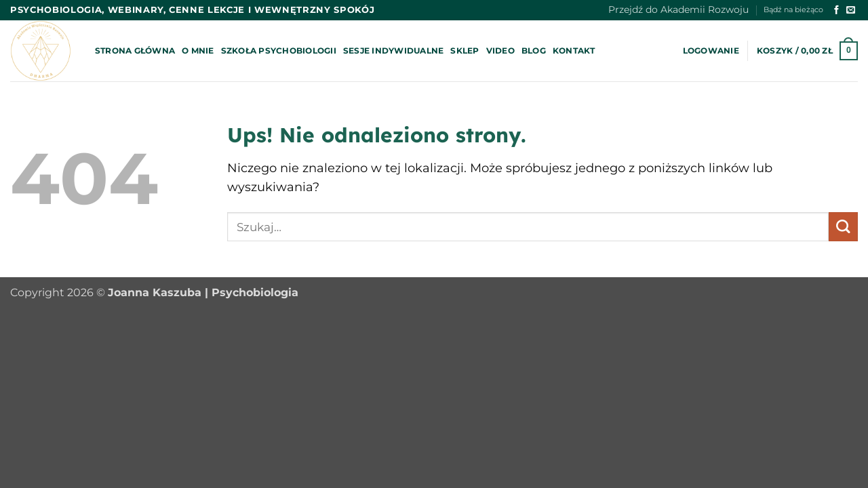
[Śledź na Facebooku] (836, 11)
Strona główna (135, 50)
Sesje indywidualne (393, 50)
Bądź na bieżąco (793, 10)
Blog (534, 50)
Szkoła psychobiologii (279, 50)
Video (500, 50)
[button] (711, 51)
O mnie (198, 50)
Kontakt (574, 50)
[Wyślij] (843, 227)
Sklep (465, 50)
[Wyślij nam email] (851, 11)
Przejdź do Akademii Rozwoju (678, 9)
